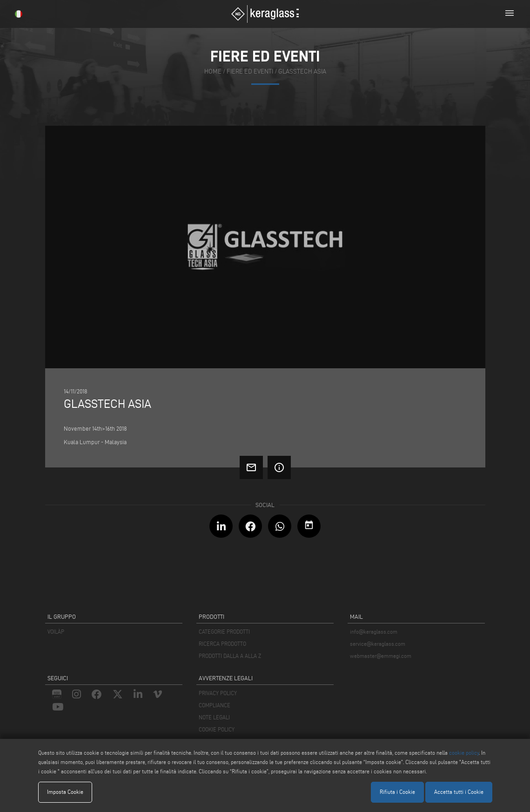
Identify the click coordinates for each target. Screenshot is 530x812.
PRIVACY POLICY (218, 693)
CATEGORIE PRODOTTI (224, 632)
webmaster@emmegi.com (381, 656)
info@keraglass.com (374, 632)
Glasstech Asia (302, 71)
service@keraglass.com (378, 644)
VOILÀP (56, 632)
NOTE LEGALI (214, 717)
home (213, 71)
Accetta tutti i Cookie (459, 792)
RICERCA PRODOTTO (222, 644)
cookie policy (464, 753)
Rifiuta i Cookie (397, 792)
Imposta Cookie (65, 792)
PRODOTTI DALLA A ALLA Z (230, 656)
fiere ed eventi (250, 71)
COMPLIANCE (215, 705)
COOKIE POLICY (217, 729)
